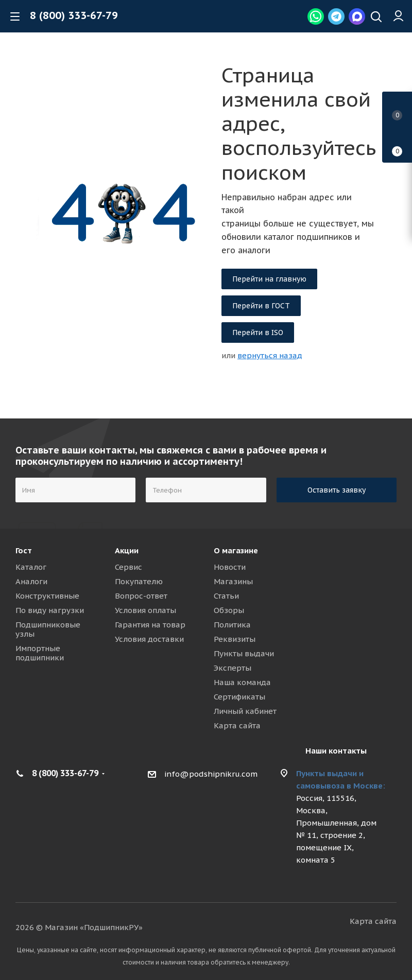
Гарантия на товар (150, 625)
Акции (127, 550)
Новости (230, 567)
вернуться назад (270, 355)
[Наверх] (376, 18)
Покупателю (139, 581)
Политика (232, 625)
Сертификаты (239, 697)
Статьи (226, 596)
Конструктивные (47, 596)
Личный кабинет (245, 711)
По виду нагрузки (50, 610)
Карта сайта (237, 725)
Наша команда (242, 682)
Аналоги (31, 581)
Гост (24, 550)
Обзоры (229, 610)
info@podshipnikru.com (211, 774)
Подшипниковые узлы (48, 629)
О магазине (236, 550)
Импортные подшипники (40, 653)
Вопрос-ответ (141, 596)
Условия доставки (149, 639)
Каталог (31, 567)
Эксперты (233, 668)
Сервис (128, 567)
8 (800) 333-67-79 (74, 15)
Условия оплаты (145, 610)
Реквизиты (235, 639)
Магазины (233, 581)
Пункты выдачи (244, 653)
